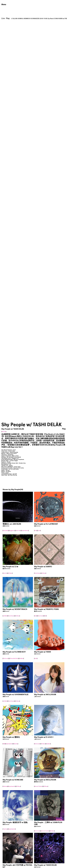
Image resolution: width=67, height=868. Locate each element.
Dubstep (5, 786)
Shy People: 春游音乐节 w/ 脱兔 (15, 822)
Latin (39, 531)
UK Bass (10, 573)
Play (8, 18)
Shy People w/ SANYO (43, 567)
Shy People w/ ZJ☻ (11, 567)
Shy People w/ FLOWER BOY (14, 652)
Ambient (21, 658)
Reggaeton (12, 531)
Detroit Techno (38, 786)
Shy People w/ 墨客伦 (11, 737)
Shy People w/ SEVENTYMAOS (15, 609)
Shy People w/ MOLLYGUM (45, 694)
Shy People (16, 489)
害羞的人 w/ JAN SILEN (12, 524)
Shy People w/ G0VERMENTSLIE (16, 694)
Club (36, 531)
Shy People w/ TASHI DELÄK (45, 865)
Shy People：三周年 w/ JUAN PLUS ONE (48, 823)
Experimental (25, 531)
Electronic (41, 616)
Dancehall (6, 531)
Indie (36, 616)
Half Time (18, 531)
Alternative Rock (14, 658)
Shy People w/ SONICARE (13, 780)
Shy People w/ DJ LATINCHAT (46, 524)
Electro (5, 573)
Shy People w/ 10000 (42, 652)
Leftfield (5, 616)
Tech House (37, 573)
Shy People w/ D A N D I (44, 737)
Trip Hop (5, 829)
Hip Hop (4, 432)
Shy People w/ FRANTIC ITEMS (46, 609)
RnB (45, 616)
